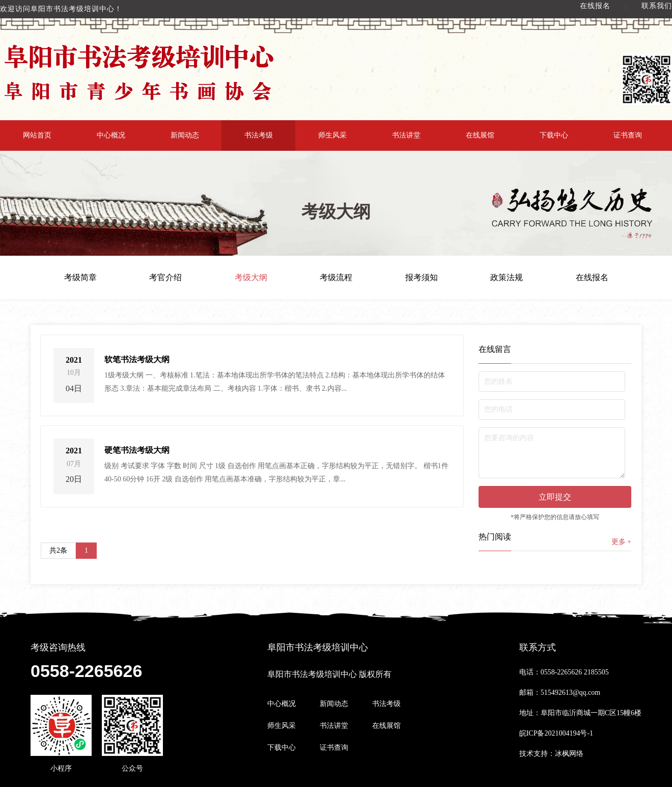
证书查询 (628, 135)
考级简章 (80, 278)
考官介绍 (165, 278)
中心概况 (111, 135)
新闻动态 (185, 135)
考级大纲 (251, 278)
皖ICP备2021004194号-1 (556, 733)
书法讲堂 (406, 135)
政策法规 (507, 278)
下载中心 (554, 135)
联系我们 (657, 6)
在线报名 (595, 6)
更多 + (621, 542)
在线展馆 (480, 135)
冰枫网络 (569, 754)
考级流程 (336, 278)
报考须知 (422, 278)
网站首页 (37, 135)
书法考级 (259, 135)
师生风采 (332, 135)
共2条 (58, 550)
